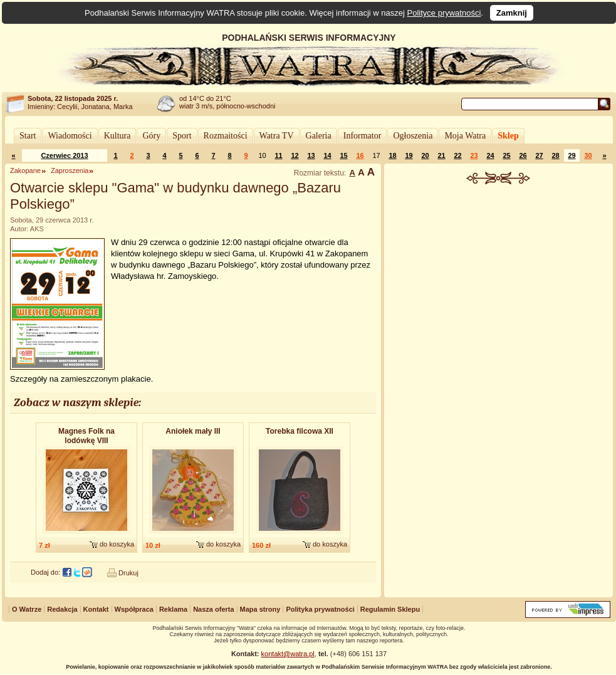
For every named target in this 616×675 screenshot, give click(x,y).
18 (392, 155)
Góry (151, 136)
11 (278, 155)
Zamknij (512, 13)
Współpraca (134, 609)
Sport (182, 136)
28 (555, 155)
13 (311, 155)
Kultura (117, 136)
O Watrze (27, 609)
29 (572, 155)
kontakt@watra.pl (288, 654)
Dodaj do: (45, 572)
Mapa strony (260, 609)
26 (523, 155)
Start (28, 136)
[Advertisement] (499, 278)
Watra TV (277, 136)
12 (295, 155)
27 (539, 155)
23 (474, 155)
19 (409, 155)
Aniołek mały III (193, 431)
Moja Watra (465, 136)
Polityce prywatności (444, 13)
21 (441, 155)
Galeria (319, 136)
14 (327, 155)
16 (360, 155)
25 (506, 155)
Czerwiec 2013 (64, 155)
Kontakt (96, 609)
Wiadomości (70, 136)
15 (343, 155)
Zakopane (25, 170)
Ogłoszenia (413, 136)
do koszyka (117, 544)
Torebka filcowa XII (300, 431)
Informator (363, 136)
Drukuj (128, 573)
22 (457, 155)
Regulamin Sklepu (390, 609)
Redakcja (62, 609)
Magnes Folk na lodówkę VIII (86, 436)
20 (425, 155)
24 (490, 155)
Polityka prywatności (320, 609)
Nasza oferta (213, 609)
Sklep (508, 136)
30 (588, 155)
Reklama (173, 609)
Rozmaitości (226, 136)
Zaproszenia (70, 170)
